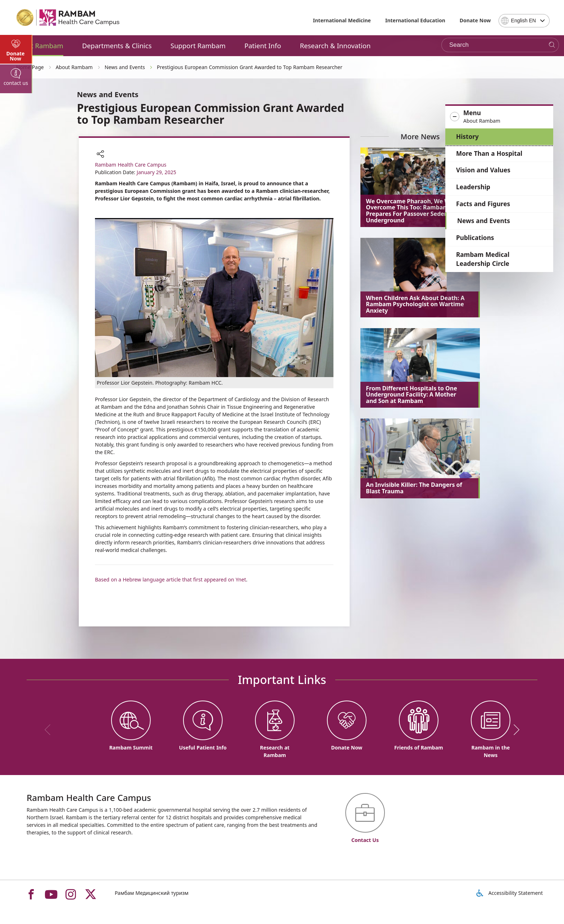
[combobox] (524, 21)
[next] (514, 730)
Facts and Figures (483, 204)
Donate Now (475, 20)
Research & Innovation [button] (335, 46)
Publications (475, 238)
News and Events (484, 221)
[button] (499, 117)
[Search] (552, 45)
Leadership (473, 187)
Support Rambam (198, 46)
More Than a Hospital (489, 153)
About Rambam (39, 46)
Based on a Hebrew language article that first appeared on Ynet (170, 579)
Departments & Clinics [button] (117, 46)
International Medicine (342, 20)
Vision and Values (483, 170)
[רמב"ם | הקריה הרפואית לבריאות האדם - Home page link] (68, 18)
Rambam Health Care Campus (131, 165)
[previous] (50, 730)
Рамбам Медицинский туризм (152, 893)
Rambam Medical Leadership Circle (483, 259)
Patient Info (263, 46)
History (467, 137)
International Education (415, 20)
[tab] (16, 194)
